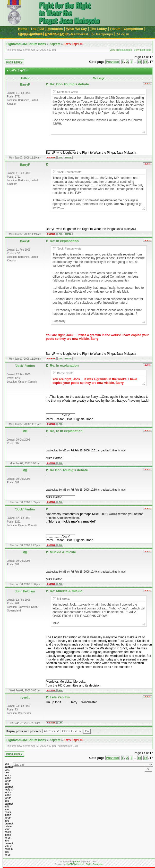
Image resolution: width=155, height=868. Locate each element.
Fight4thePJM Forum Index (26, 44)
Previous (112, 62)
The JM (37, 29)
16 (146, 62)
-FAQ (60, 34)
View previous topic (121, 50)
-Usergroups (102, 34)
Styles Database (94, 864)
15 (139, 62)
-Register (26, 34)
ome (23, 29)
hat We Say (76, 29)
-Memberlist (78, 34)
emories (55, 29)
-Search (45, 34)
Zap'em (55, 44)
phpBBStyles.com (75, 864)
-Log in (123, 34)
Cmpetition (134, 29)
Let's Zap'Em (73, 44)
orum (115, 29)
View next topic (143, 50)
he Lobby (98, 29)
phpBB (77, 862)
